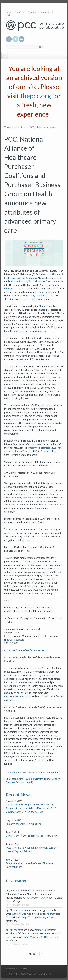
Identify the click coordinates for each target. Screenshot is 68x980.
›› (42, 954)
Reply (9, 905)
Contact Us (45, 12)
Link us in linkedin (22, 39)
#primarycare (54, 914)
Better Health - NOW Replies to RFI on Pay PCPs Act (32, 836)
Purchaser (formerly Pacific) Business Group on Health (35, 281)
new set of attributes (47, 292)
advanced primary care (28, 296)
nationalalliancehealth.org (18, 696)
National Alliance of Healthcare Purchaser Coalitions (33, 773)
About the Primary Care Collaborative (24, 650)
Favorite (25, 905)
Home (8, 12)
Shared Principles (48, 306)
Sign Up (32, 12)
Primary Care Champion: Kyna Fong (24, 824)
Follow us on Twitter (15, 39)
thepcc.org (36, 96)
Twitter (60, 696)
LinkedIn (13, 700)
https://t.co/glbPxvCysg (34, 917)
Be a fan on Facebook (9, 39)
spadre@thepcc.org (14, 640)
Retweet (16, 905)
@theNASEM (18, 914)
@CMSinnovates (15, 910)
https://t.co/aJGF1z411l (36, 937)
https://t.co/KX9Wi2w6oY (40, 898)
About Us (20, 12)
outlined (33, 352)
